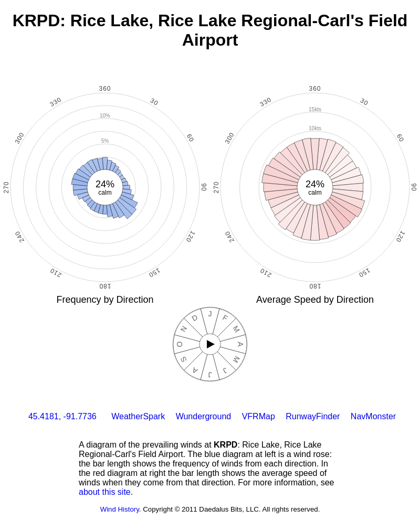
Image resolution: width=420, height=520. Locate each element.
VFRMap (259, 416)
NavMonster (373, 416)
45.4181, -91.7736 (62, 416)
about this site (105, 492)
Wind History (120, 509)
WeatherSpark (138, 416)
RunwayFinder (313, 416)
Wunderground (204, 416)
